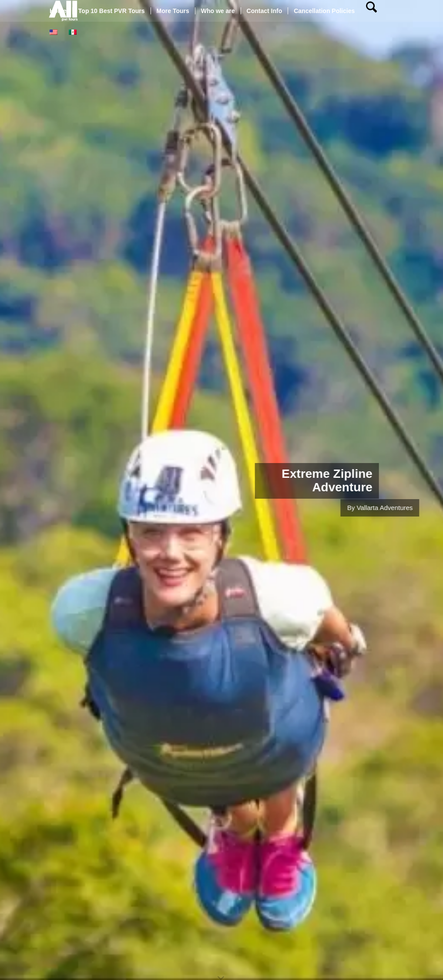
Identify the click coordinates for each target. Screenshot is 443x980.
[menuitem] (58, 11)
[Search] (371, 11)
